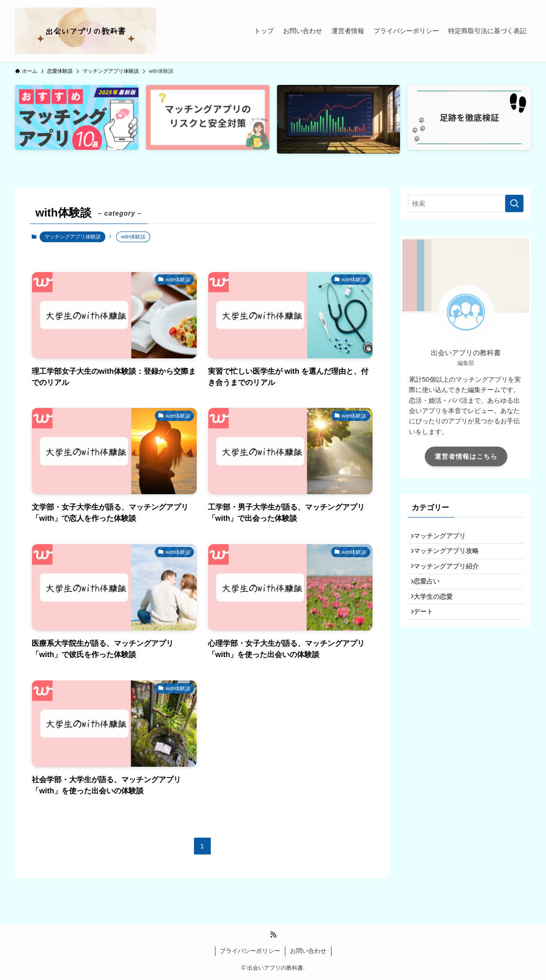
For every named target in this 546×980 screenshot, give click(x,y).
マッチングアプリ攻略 (450, 557)
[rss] (273, 935)
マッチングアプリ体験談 (73, 237)
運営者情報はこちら (466, 456)
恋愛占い (431, 596)
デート (428, 635)
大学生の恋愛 (437, 616)
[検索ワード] (466, 203)
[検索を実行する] (514, 203)
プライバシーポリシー (250, 951)
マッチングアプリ (444, 538)
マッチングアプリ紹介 (450, 577)
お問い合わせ (308, 951)
